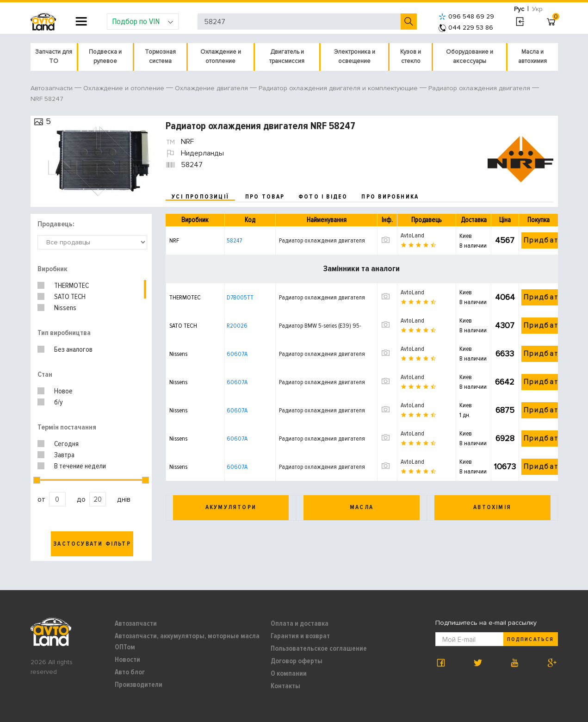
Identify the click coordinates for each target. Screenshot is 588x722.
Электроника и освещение (355, 56)
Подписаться (530, 639)
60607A (237, 354)
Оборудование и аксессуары (470, 56)
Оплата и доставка (300, 623)
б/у (59, 402)
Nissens (65, 308)
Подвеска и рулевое (105, 56)
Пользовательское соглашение (319, 648)
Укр (537, 9)
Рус (519, 9)
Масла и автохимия (532, 56)
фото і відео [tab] (323, 197)
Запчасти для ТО (54, 56)
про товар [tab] (265, 197)
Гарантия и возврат (300, 636)
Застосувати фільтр (92, 544)
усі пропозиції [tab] (200, 197)
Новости (127, 660)
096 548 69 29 (466, 16)
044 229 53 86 (466, 28)
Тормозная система (160, 56)
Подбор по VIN (143, 21)
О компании (289, 673)
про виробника (390, 197)
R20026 (237, 326)
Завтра (64, 455)
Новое (63, 391)
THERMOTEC (71, 286)
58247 (234, 240)
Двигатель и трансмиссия (287, 56)
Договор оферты (297, 661)
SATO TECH (70, 297)
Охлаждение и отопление (221, 56)
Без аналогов (73, 349)
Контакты (285, 686)
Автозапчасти (136, 623)
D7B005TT (240, 297)
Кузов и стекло (411, 56)
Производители (139, 685)
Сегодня (66, 444)
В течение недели (80, 466)
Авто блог (130, 672)
